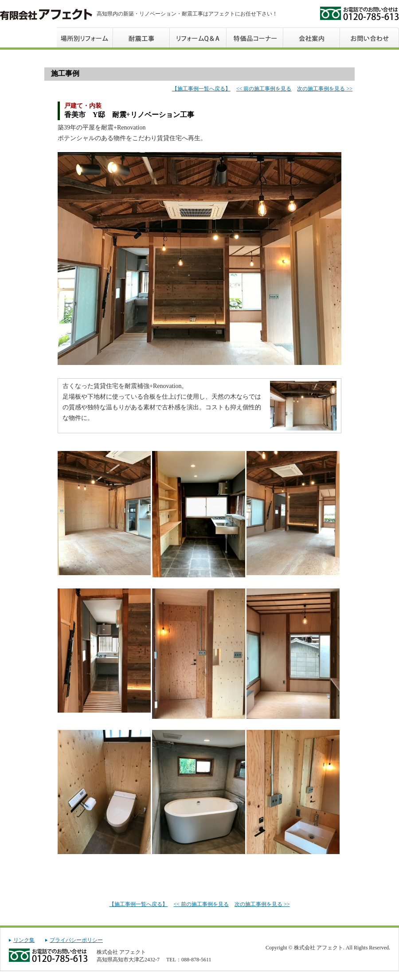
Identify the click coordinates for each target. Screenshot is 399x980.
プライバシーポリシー (76, 940)
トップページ (28, 37)
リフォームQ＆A (199, 37)
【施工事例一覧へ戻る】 (201, 89)
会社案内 (312, 37)
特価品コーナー (255, 37)
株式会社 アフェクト (46, 14)
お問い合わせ (370, 37)
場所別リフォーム (85, 37)
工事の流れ (142, 37)
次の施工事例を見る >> (325, 89)
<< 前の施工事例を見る (264, 89)
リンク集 (24, 940)
